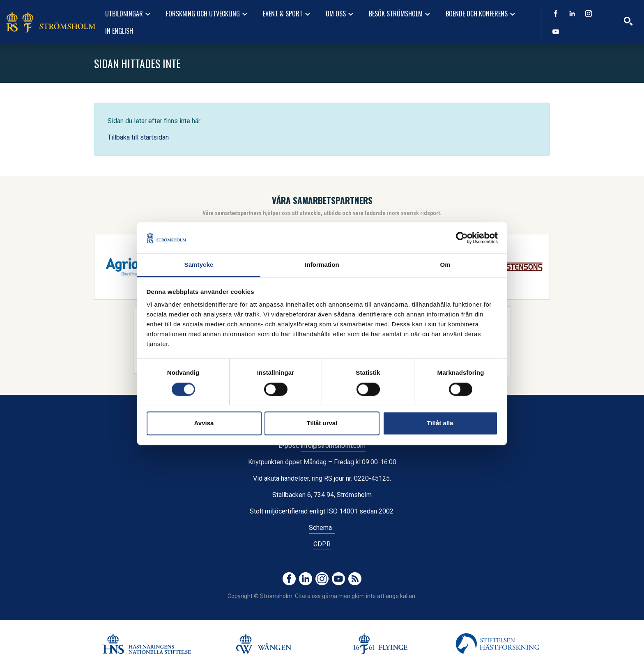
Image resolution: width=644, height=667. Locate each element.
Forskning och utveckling (208, 14)
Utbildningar (129, 14)
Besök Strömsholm (401, 14)
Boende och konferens (482, 14)
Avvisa (204, 423)
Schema (322, 528)
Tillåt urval (322, 423)
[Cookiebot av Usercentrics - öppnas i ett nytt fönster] (462, 238)
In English (119, 31)
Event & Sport (288, 14)
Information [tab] (322, 265)
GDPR (322, 544)
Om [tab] (445, 265)
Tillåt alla (440, 423)
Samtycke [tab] (199, 265)
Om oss (341, 14)
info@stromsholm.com (333, 446)
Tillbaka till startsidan (138, 137)
